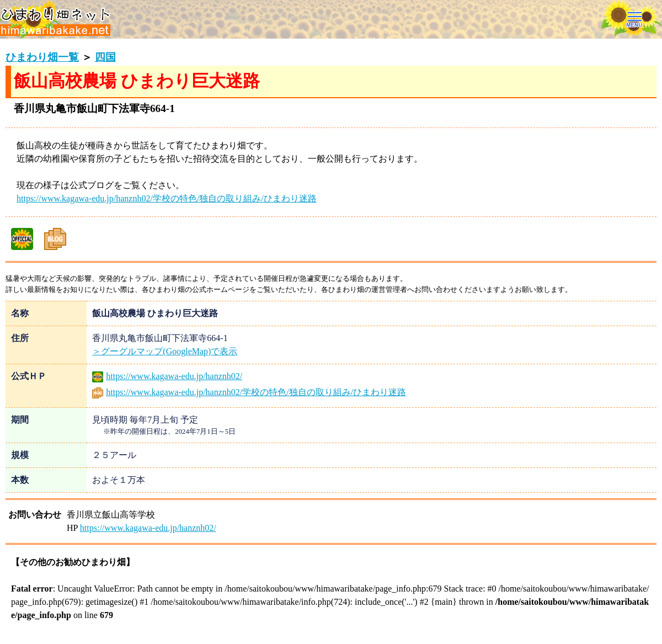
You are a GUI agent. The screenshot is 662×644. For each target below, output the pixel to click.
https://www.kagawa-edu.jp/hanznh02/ (167, 376)
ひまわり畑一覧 (42, 57)
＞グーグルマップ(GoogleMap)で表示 (165, 351)
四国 (105, 57)
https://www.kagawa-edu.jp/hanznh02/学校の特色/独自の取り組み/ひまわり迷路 (167, 198)
